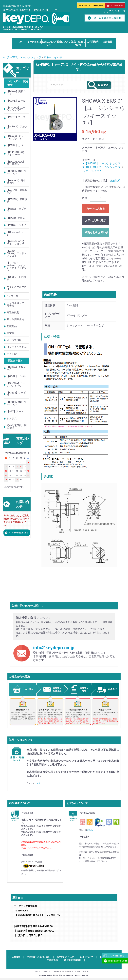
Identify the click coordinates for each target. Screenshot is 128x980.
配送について (63, 42)
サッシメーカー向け (17, 288)
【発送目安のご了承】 (95, 181)
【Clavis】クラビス (16, 394)
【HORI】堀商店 (16, 218)
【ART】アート (15, 412)
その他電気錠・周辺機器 (17, 427)
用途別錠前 (13, 312)
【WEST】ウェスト (16, 118)
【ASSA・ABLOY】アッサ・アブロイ (17, 253)
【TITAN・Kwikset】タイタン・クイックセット (17, 267)
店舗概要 (107, 42)
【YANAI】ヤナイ (17, 225)
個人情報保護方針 (73, 960)
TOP (19, 42)
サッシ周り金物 (15, 319)
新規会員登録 (98, 6)
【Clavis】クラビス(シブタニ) (16, 137)
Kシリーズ (12, 296)
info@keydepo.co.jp (54, 648)
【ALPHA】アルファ (17, 128)
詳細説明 (115, 181)
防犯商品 (12, 326)
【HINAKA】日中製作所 (16, 182)
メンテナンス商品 (17, 347)
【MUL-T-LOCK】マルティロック (16, 243)
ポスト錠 (12, 354)
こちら (37, 783)
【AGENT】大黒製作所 (17, 191)
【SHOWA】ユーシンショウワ (16, 109)
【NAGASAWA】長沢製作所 (16, 163)
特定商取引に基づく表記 (38, 957)
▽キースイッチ (53, 57)
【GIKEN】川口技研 (17, 278)
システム (12, 418)
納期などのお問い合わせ (97, 232)
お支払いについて (65, 957)
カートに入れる (96, 209)
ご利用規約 (93, 42)
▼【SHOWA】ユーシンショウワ (22, 57)
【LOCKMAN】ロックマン (16, 172)
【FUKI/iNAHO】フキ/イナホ (16, 154)
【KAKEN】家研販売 (17, 201)
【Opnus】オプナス (17, 210)
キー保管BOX (14, 340)
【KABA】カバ (15, 145)
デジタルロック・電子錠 (17, 304)
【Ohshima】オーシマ (17, 233)
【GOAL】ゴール (16, 101)
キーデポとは (34, 42)
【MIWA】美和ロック (16, 93)
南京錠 (10, 333)
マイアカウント (84, 6)
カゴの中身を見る (115, 5)
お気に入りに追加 (96, 220)
